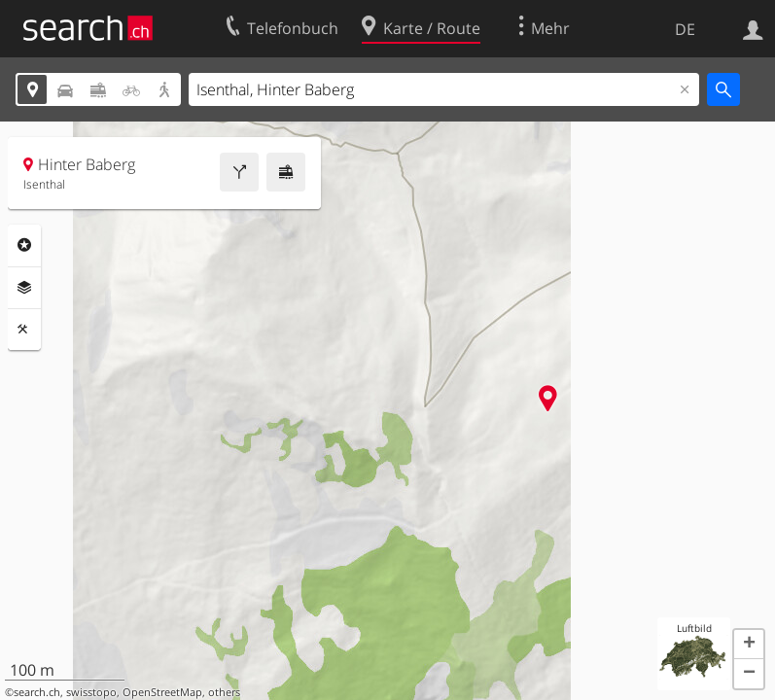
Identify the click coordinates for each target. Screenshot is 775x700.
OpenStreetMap (162, 692)
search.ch (37, 692)
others (224, 692)
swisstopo (91, 692)
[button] (749, 645)
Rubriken (24, 245)
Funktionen (24, 330)
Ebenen (24, 288)
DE (685, 29)
